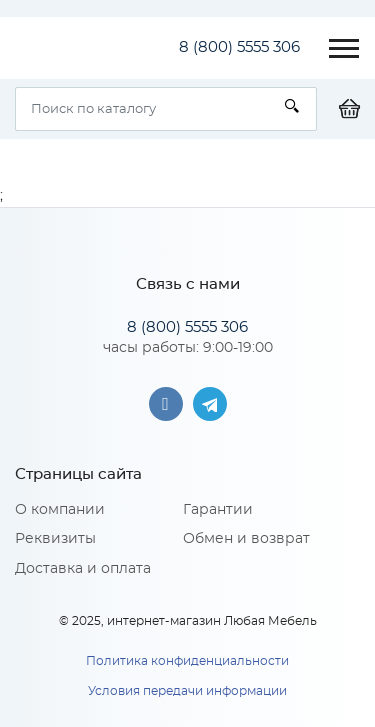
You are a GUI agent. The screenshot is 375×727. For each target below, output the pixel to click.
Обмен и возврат (246, 539)
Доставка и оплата (83, 569)
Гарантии (218, 510)
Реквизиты (55, 539)
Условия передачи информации (187, 691)
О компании (60, 510)
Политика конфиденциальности (187, 661)
